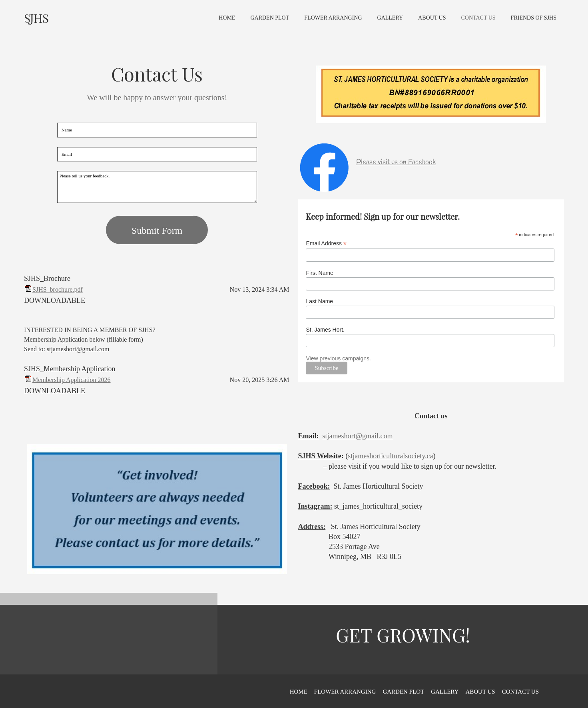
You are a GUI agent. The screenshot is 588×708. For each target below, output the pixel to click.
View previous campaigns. (338, 358)
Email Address (326, 244)
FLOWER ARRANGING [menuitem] (345, 692)
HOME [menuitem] (299, 692)
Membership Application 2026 (72, 380)
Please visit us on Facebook (396, 162)
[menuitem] (227, 22)
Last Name (319, 301)
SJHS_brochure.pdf (58, 289)
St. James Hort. (325, 330)
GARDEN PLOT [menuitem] (403, 692)
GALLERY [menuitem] (445, 692)
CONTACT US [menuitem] (520, 692)
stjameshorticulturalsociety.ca (390, 456)
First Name (319, 273)
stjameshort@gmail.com (358, 436)
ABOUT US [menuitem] (480, 692)
